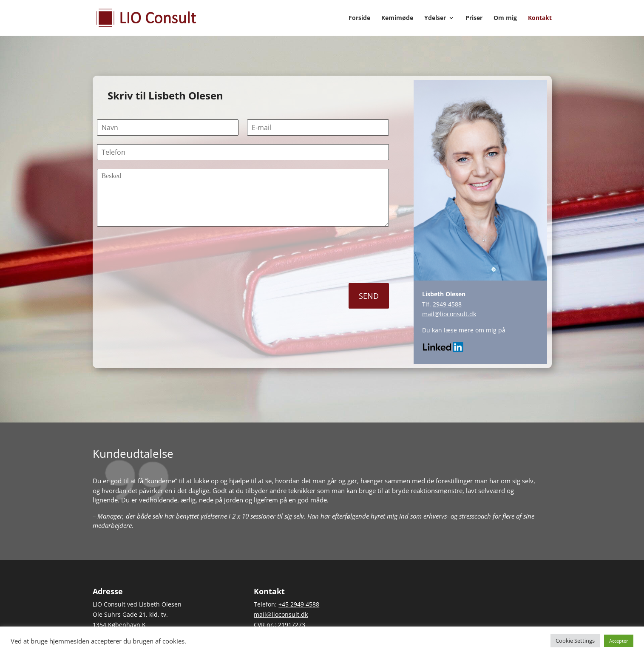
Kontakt (540, 18)
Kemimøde (397, 18)
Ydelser (435, 18)
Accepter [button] (619, 641)
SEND (369, 296)
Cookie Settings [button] (575, 641)
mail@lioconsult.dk (449, 314)
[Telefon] (243, 152)
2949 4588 (447, 304)
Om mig (505, 18)
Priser (474, 18)
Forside (359, 18)
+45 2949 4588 (299, 604)
